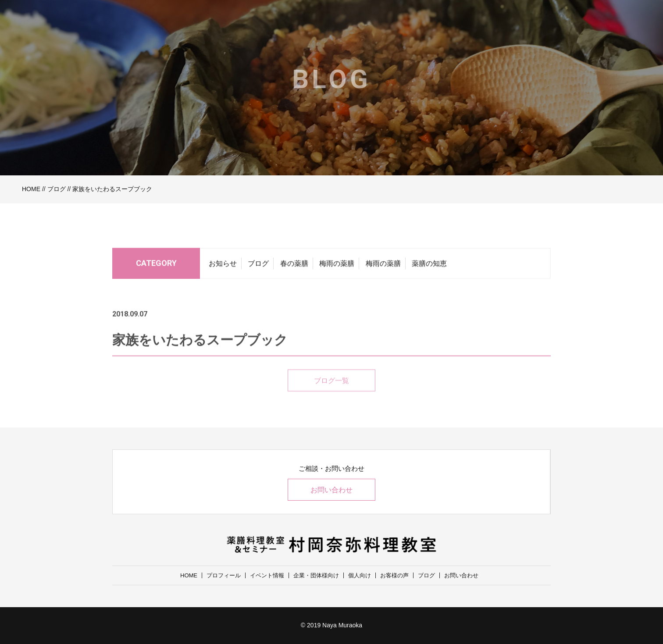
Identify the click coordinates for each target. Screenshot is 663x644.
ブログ (57, 189)
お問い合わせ (331, 490)
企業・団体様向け (316, 575)
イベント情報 (267, 575)
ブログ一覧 (331, 391)
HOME (31, 189)
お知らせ (223, 266)
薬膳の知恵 (429, 266)
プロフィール (224, 575)
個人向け (360, 575)
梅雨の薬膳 (337, 266)
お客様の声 (394, 575)
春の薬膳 (294, 266)
